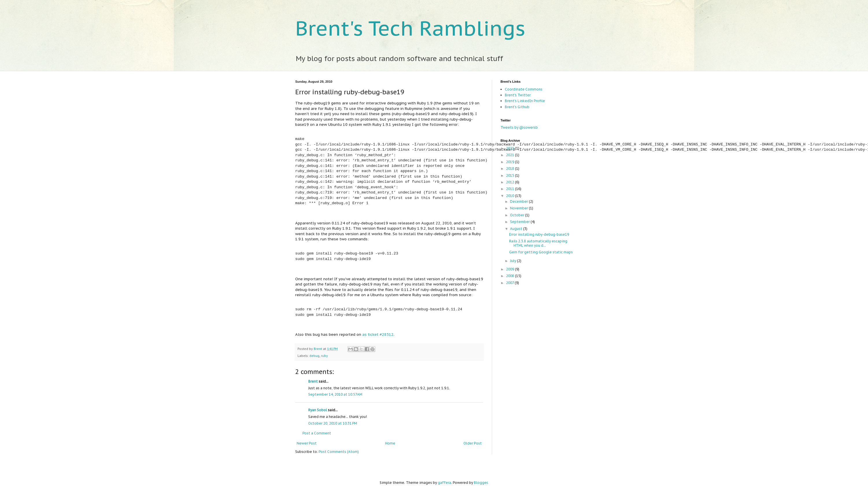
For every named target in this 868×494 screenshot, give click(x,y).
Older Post (473, 443)
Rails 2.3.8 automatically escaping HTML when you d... (538, 243)
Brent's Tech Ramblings (410, 28)
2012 (510, 182)
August (517, 229)
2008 (510, 276)
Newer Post (307, 443)
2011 (510, 189)
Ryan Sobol (318, 410)
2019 (510, 162)
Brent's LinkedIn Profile (525, 101)
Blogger (481, 483)
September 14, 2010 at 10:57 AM (335, 394)
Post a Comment (317, 433)
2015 (510, 175)
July (514, 261)
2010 (510, 196)
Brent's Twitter (518, 95)
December (519, 201)
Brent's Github (517, 107)
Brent (318, 349)
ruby (324, 356)
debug (314, 356)
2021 (510, 155)
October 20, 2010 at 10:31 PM (333, 423)
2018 (510, 168)
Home (390, 443)
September (520, 222)
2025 (510, 148)
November (519, 208)
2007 (510, 283)
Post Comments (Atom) (339, 452)
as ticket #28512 (378, 334)
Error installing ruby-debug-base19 (539, 234)
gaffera (444, 483)
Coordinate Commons (524, 89)
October (518, 215)
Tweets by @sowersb (519, 127)
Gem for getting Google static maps (541, 252)
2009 (510, 269)
